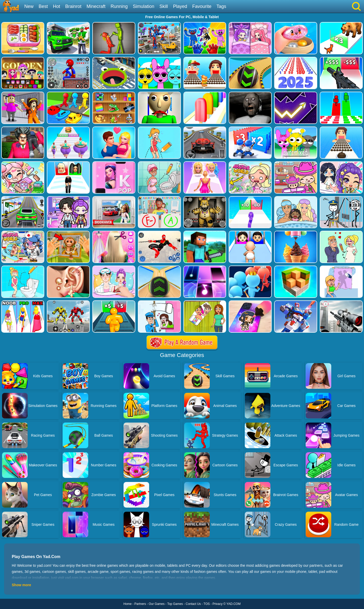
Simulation (144, 6)
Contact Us (193, 604)
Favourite (202, 6)
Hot (57, 6)
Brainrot (73, 6)
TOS (207, 604)
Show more (21, 585)
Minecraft (96, 6)
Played (180, 6)
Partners (140, 604)
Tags (221, 6)
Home (128, 604)
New (29, 6)
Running (119, 6)
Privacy (218, 604)
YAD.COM (233, 604)
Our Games (157, 604)
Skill (164, 6)
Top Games (175, 604)
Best (43, 6)
